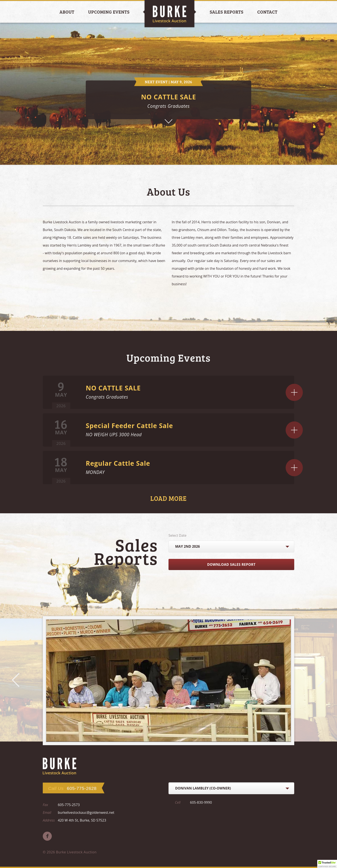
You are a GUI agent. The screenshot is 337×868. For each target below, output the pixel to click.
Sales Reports (227, 11)
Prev (16, 680)
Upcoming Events (109, 11)
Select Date (178, 535)
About (67, 11)
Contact (267, 11)
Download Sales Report (231, 564)
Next (321, 680)
